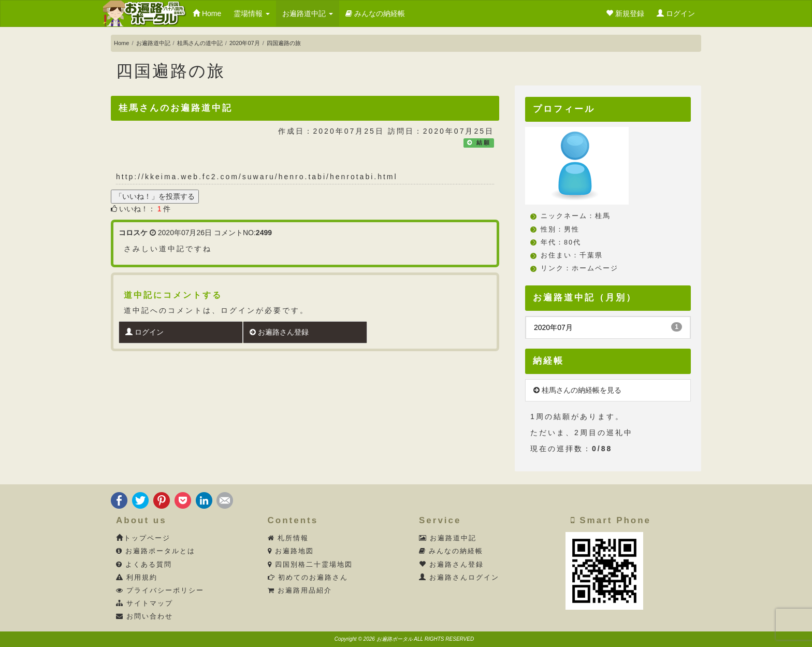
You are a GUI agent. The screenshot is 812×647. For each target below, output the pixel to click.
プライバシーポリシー (160, 591)
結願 (484, 142)
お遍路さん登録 (279, 332)
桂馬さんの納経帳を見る (577, 390)
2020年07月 (245, 43)
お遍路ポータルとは (156, 551)
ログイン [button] (676, 13)
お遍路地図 (291, 551)
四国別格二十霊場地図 (310, 565)
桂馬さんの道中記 (200, 43)
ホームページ (595, 268)
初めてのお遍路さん (308, 578)
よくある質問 (144, 565)
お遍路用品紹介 (300, 591)
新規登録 (625, 13)
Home (207, 13)
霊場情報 (252, 13)
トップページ (143, 538)
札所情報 (288, 538)
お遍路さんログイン (459, 578)
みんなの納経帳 (375, 13)
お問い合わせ (145, 616)
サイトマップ (145, 603)
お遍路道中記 (308, 13)
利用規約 (137, 578)
